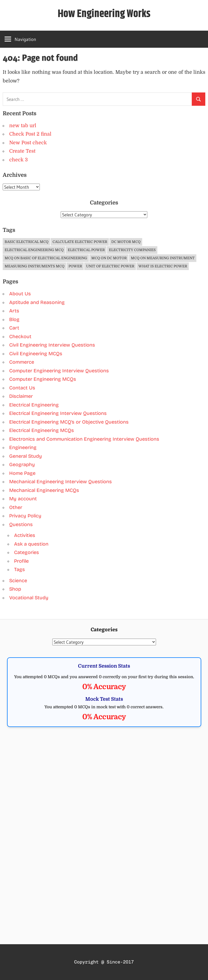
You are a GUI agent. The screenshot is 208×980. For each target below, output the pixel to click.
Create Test (22, 151)
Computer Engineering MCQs (43, 379)
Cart (14, 328)
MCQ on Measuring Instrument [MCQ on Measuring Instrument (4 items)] (163, 258)
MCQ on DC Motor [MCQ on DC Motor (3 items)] (109, 258)
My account (23, 499)
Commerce (22, 362)
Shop (15, 589)
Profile (21, 561)
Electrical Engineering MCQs (42, 430)
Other (16, 507)
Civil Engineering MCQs (36, 354)
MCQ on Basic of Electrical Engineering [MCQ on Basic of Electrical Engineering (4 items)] (46, 258)
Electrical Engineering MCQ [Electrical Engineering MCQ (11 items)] (34, 250)
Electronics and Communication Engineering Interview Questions (84, 439)
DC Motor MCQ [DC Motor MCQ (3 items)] (126, 242)
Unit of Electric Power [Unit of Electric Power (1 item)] (110, 266)
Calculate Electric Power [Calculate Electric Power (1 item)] (80, 242)
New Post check (28, 143)
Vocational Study (29, 598)
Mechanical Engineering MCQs (44, 490)
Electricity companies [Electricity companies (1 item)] (132, 250)
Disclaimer (21, 396)
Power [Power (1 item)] (75, 266)
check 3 (18, 160)
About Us (20, 294)
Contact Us (22, 388)
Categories (27, 552)
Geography (22, 465)
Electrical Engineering (34, 405)
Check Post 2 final (30, 134)
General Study (26, 456)
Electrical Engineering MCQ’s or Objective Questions (69, 422)
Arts (14, 311)
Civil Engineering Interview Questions (52, 345)
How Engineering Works (104, 14)
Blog (14, 319)
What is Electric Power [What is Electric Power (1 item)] (163, 266)
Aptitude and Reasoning (37, 302)
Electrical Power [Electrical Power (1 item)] (86, 250)
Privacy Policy (25, 516)
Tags (19, 569)
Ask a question (31, 544)
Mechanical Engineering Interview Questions (61, 482)
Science (18, 581)
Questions (21, 524)
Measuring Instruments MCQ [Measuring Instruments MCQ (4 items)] (35, 266)
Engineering (23, 447)
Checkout (20, 337)
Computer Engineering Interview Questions (59, 371)
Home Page (22, 473)
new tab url (23, 126)
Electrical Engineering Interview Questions (58, 413)
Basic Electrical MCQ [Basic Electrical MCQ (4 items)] (27, 242)
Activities (25, 535)
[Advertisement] (104, 776)
